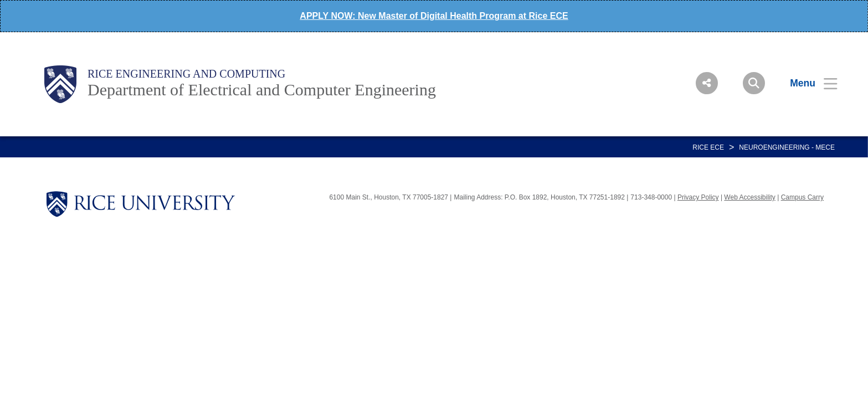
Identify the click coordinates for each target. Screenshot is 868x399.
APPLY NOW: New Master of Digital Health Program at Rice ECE (434, 16)
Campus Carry (802, 197)
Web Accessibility (749, 197)
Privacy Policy (698, 197)
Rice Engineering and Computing (186, 74)
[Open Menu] (807, 83)
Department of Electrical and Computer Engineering (262, 89)
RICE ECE (708, 147)
